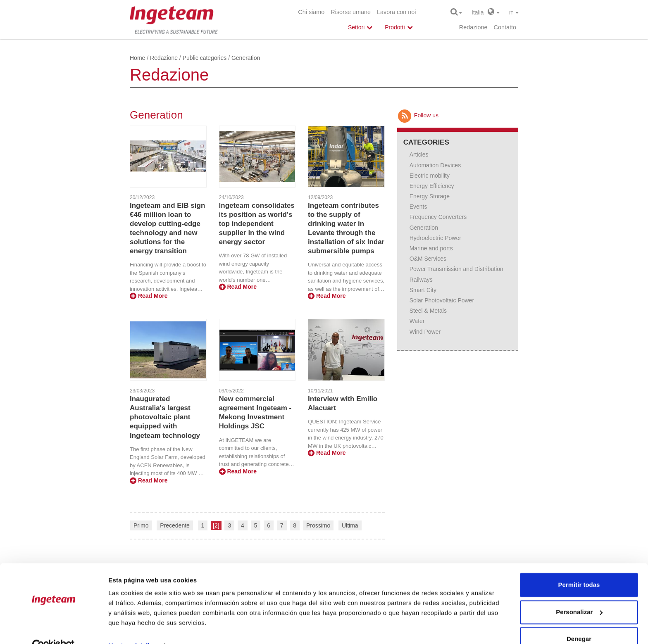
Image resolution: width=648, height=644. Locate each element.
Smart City (423, 290)
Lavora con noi (396, 12)
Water (417, 321)
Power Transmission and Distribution (456, 269)
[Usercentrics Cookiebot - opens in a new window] (54, 628)
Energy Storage (430, 196)
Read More (149, 296)
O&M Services (428, 259)
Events (418, 207)
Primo (141, 525)
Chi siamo (311, 12)
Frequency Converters (438, 217)
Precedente (175, 525)
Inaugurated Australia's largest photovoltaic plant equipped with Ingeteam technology (165, 417)
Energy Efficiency (432, 186)
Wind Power (425, 332)
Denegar (579, 621)
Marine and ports (431, 248)
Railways (421, 280)
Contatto (505, 27)
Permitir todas (579, 567)
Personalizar (579, 594)
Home (137, 58)
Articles (419, 154)
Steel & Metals (428, 311)
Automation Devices (435, 165)
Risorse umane (351, 12)
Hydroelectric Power (435, 238)
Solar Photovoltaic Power (442, 300)
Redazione (473, 27)
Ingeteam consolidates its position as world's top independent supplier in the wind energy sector (257, 224)
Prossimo (318, 525)
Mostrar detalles (132, 628)
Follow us (418, 115)
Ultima (350, 525)
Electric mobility (430, 176)
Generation (424, 228)
